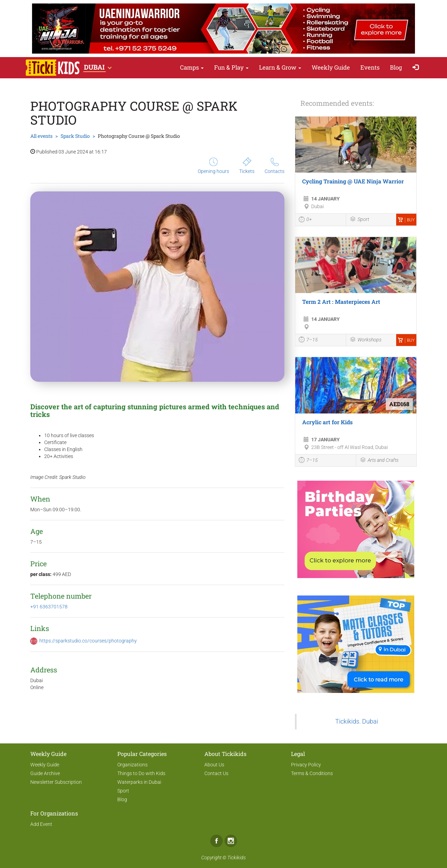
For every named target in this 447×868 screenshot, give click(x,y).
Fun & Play (231, 67)
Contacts (275, 166)
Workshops (366, 340)
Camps (192, 67)
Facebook (217, 841)
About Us (214, 765)
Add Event (41, 824)
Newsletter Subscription (56, 782)
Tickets (247, 166)
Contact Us (216, 773)
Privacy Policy (306, 765)
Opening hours (213, 166)
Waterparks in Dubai (139, 782)
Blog (396, 67)
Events (370, 67)
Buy (406, 220)
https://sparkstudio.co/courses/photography (88, 641)
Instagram (231, 841)
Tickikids (237, 858)
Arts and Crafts (379, 461)
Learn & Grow (280, 67)
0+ (305, 220)
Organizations (132, 765)
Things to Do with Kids (141, 773)
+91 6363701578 (49, 607)
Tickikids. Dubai (357, 721)
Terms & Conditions (312, 773)
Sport (359, 220)
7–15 (308, 340)
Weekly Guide (331, 67)
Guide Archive (45, 773)
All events (41, 136)
